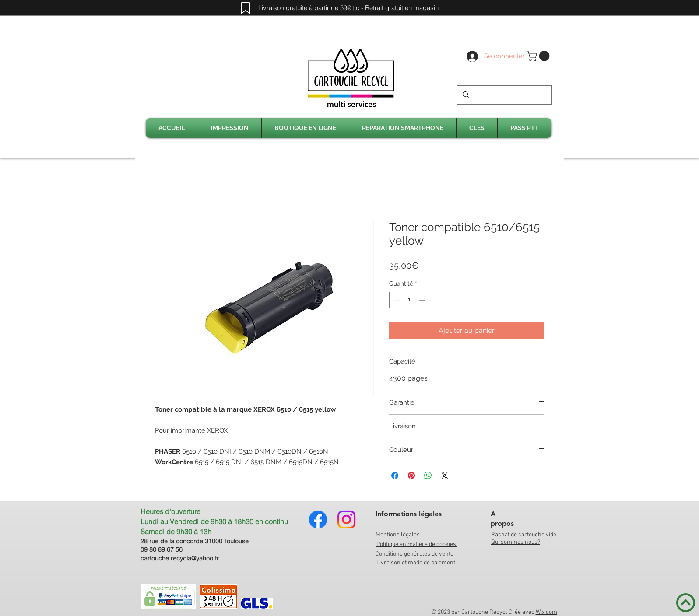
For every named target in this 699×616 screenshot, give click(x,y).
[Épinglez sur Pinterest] (411, 476)
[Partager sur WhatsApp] (428, 476)
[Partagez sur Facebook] (395, 476)
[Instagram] (346, 520)
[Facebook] (318, 520)
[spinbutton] (409, 300)
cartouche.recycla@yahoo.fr (180, 558)
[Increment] (423, 300)
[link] (539, 56)
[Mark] (246, 8)
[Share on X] (445, 476)
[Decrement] (396, 300)
